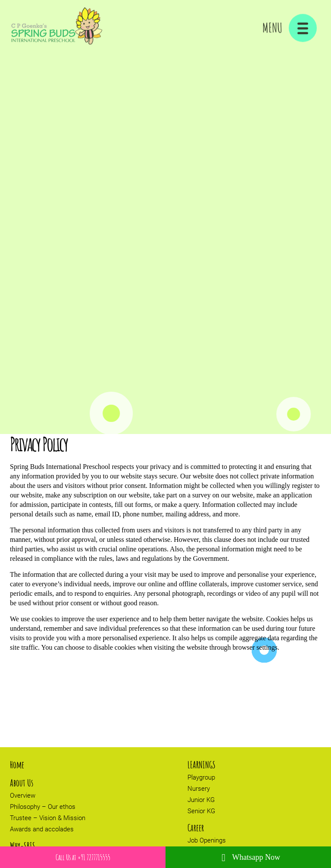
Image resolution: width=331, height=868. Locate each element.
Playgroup (201, 777)
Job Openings (207, 840)
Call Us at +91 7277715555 (83, 857)
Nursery (199, 789)
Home (17, 765)
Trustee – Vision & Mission (48, 818)
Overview (23, 796)
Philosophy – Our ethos (43, 807)
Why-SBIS (23, 846)
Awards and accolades (42, 829)
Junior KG (201, 800)
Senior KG (201, 811)
